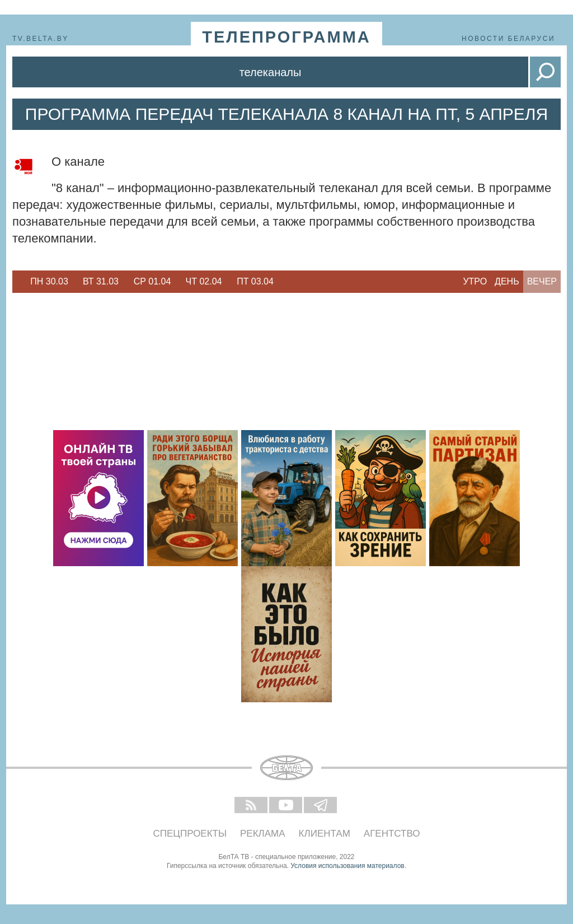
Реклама (263, 834)
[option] (49, 282)
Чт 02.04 (204, 281)
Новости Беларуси (508, 39)
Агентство (392, 834)
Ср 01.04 (152, 281)
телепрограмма (286, 37)
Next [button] (286, 282)
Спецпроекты (190, 834)
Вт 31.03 (101, 281)
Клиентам (325, 834)
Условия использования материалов (347, 866)
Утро (475, 281)
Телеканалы (271, 72)
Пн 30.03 (49, 281)
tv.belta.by (41, 39)
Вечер (542, 281)
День (507, 281)
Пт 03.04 (255, 281)
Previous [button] (18, 282)
